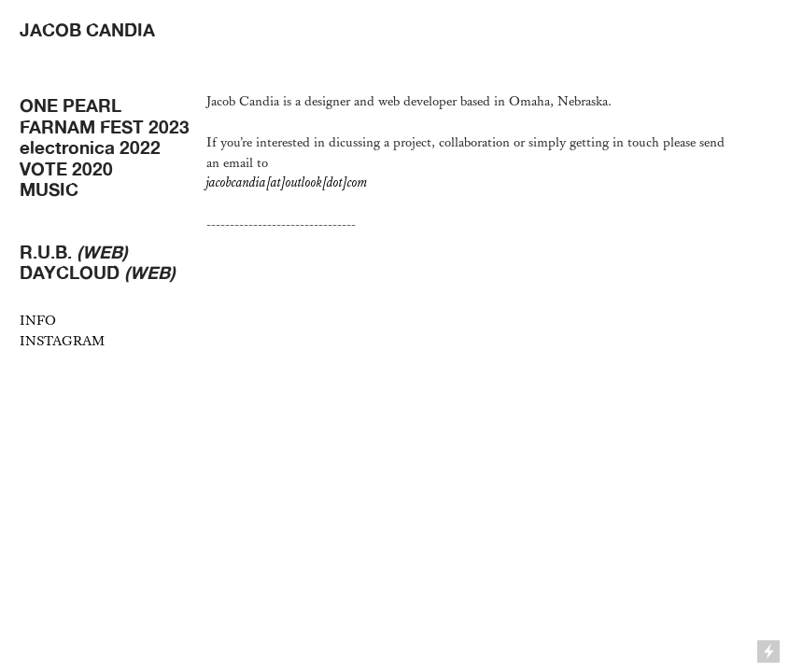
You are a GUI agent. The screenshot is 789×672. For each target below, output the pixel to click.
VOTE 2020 (66, 169)
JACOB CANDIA (87, 30)
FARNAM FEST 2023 (105, 127)
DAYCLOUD (98, 273)
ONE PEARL (70, 105)
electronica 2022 (90, 147)
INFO (38, 321)
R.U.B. (74, 252)
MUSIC (49, 189)
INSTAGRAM (62, 341)
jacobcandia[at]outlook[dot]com (287, 182)
